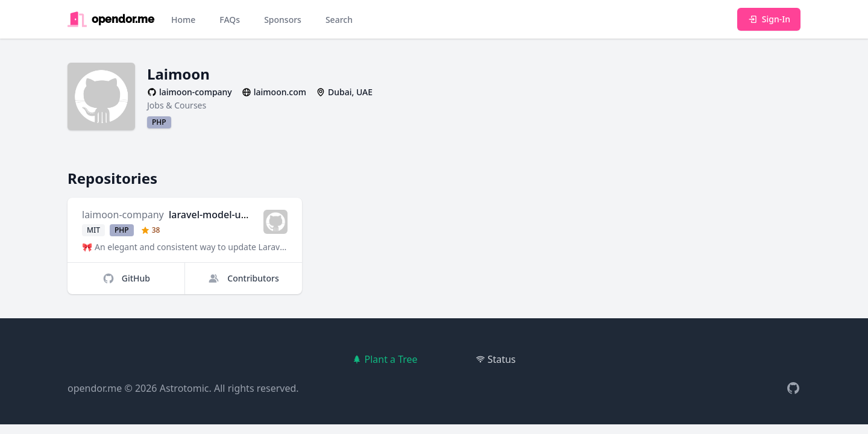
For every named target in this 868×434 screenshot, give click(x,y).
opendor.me (95, 388)
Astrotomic (184, 388)
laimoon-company (123, 215)
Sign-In (769, 19)
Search (339, 20)
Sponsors (283, 20)
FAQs (230, 20)
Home (183, 20)
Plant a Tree (385, 359)
